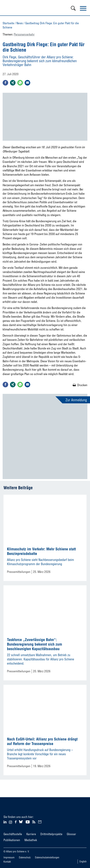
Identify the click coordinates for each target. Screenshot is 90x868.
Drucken (82, 385)
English (83, 862)
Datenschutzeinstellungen (47, 857)
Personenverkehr (24, 34)
